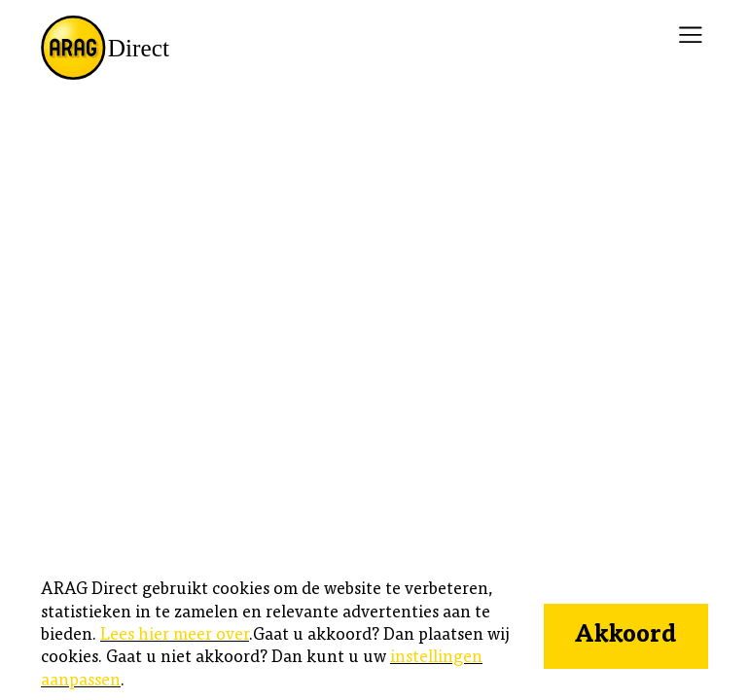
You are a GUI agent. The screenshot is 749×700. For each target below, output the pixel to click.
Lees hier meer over (175, 636)
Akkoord (625, 636)
